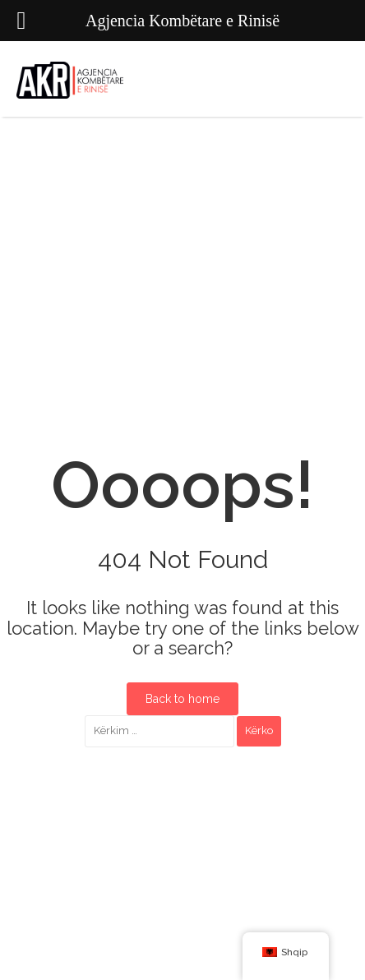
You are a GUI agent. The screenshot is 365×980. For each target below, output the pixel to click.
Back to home (182, 699)
